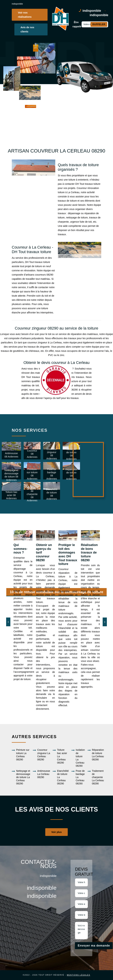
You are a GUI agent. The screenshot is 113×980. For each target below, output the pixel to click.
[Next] (105, 622)
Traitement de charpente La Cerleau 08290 (96, 777)
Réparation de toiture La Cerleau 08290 (96, 755)
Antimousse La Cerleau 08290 (41, 774)
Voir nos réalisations (25, 15)
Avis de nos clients (27, 29)
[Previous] (8, 622)
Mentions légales (79, 975)
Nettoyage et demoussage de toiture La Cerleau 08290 (21, 777)
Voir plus (57, 832)
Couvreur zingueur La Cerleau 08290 (41, 755)
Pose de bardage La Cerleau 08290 (78, 777)
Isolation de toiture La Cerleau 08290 (78, 758)
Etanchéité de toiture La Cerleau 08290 (61, 777)
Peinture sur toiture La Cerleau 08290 (21, 755)
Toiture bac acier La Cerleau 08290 (60, 756)
